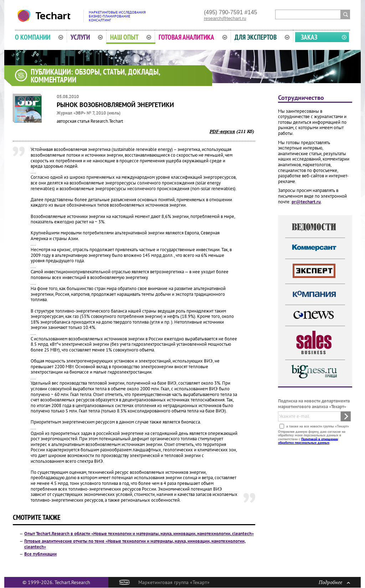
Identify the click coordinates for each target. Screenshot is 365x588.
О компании (39, 37)
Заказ (309, 37)
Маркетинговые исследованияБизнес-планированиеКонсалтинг (117, 16)
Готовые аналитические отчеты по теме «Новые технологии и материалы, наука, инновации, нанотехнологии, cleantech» (135, 544)
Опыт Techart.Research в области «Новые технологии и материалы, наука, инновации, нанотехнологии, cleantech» (139, 534)
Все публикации (40, 554)
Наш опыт (131, 37)
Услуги (87, 37)
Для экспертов (262, 37)
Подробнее (334, 582)
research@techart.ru (225, 18)
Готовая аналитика (193, 37)
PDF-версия (222, 131)
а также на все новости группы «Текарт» (317, 426)
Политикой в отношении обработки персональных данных (308, 440)
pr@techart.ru (306, 202)
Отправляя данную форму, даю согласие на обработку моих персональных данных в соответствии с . (312, 437)
